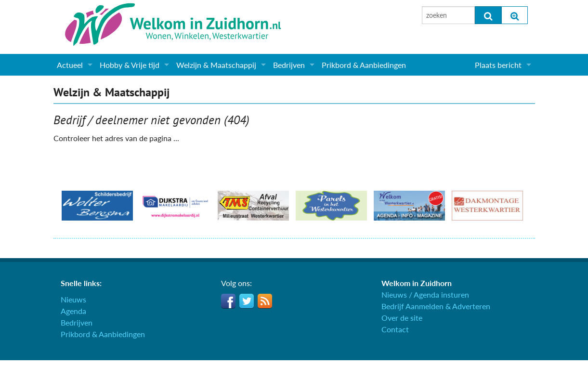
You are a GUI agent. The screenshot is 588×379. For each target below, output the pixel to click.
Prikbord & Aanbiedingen (364, 65)
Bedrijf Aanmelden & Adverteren (436, 306)
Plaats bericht (498, 65)
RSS (265, 301)
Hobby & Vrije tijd (130, 65)
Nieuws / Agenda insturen (425, 294)
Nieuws (73, 299)
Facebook (228, 301)
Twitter (247, 301)
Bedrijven (289, 65)
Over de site (402, 318)
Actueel (70, 65)
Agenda (73, 311)
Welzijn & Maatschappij (216, 65)
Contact (395, 329)
